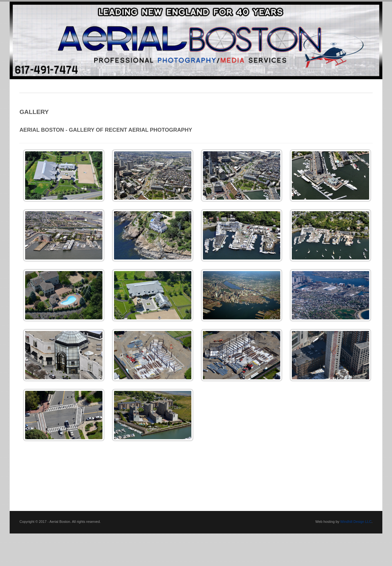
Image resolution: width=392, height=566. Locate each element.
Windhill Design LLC (356, 522)
